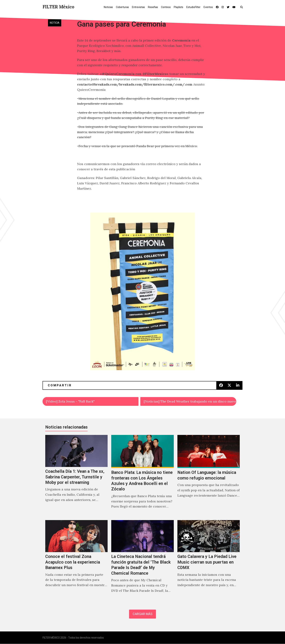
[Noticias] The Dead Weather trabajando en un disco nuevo (190, 401)
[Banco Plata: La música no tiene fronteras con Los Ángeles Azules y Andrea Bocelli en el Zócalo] (142, 476)
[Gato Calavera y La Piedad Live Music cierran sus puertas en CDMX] (209, 560)
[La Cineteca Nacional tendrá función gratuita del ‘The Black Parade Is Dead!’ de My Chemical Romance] (142, 560)
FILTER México (58, 7)
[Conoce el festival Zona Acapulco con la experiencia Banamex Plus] (76, 560)
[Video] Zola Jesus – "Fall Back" (70, 401)
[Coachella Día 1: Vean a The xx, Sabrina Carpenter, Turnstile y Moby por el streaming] (76, 476)
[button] (242, 7)
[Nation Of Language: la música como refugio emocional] (209, 476)
